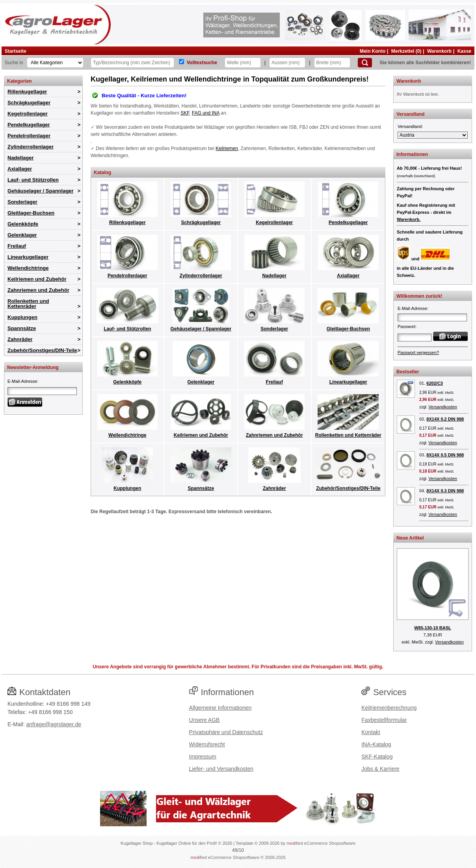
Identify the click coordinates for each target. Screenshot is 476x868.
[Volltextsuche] (181, 62)
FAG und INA (206, 113)
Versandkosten (443, 407)
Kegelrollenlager (28, 114)
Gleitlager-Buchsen (31, 213)
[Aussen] (287, 63)
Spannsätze (22, 328)
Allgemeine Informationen (220, 708)
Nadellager (20, 158)
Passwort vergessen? (418, 352)
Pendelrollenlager (29, 136)
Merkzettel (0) (406, 51)
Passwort (406, 326)
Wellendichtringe (28, 268)
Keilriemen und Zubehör (37, 279)
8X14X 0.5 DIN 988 (445, 455)
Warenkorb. (409, 219)
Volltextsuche (202, 63)
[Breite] (332, 63)
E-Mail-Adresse (22, 381)
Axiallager (20, 169)
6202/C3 (435, 383)
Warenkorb (439, 51)
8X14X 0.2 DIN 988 (445, 419)
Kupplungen (22, 317)
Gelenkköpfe (23, 224)
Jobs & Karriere (380, 769)
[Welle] (243, 63)
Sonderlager (22, 202)
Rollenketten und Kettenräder (28, 304)
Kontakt (371, 732)
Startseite (16, 51)
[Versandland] (433, 135)
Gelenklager (22, 235)
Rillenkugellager (27, 92)
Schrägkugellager (29, 103)
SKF (185, 113)
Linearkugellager (28, 257)
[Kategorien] (55, 63)
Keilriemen (227, 148)
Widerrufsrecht (207, 744)
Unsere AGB (205, 720)
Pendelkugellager (29, 125)
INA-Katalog (376, 744)
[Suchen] (365, 63)
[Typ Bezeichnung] (132, 63)
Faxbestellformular (384, 720)
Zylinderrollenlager (31, 147)
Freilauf (17, 246)
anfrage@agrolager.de (54, 724)
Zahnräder (20, 339)
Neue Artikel (410, 538)
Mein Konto (373, 51)
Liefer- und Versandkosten (221, 769)
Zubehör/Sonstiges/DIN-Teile (42, 350)
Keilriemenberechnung (389, 708)
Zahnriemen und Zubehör (38, 290)
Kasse (464, 51)
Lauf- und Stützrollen (33, 180)
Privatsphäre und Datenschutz (226, 732)
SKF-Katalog (377, 757)
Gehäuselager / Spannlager (41, 191)
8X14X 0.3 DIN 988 (445, 491)
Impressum (203, 757)
